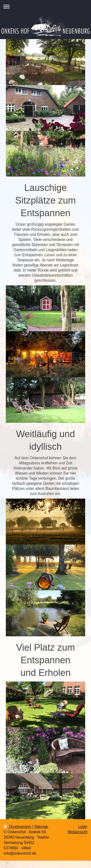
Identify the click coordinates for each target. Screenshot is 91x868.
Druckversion (18, 827)
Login (83, 827)
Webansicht (78, 832)
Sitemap (41, 827)
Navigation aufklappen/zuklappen (45, 6)
